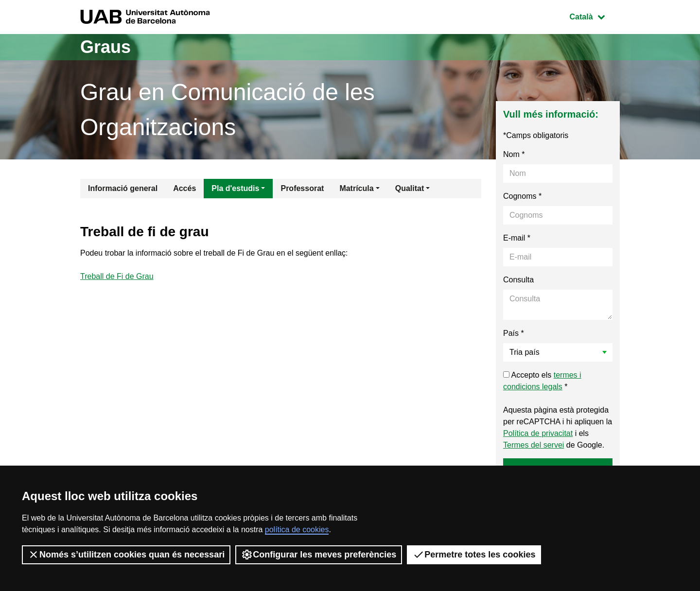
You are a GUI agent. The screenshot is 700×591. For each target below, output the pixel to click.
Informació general (123, 188)
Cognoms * (522, 196)
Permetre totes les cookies (474, 555)
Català (595, 16)
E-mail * (517, 238)
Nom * (514, 154)
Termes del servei (534, 445)
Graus (105, 47)
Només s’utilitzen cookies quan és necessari (126, 555)
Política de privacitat (538, 433)
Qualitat (410, 188)
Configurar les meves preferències (319, 555)
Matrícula (356, 188)
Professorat (302, 188)
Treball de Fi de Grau (117, 276)
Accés (184, 188)
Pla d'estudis (235, 188)
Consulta (518, 280)
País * (514, 333)
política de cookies (297, 530)
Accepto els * (542, 381)
